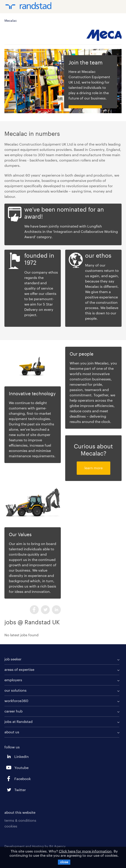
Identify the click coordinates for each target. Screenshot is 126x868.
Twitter (45, 610)
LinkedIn (56, 610)
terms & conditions (20, 820)
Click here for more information (85, 851)
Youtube (9, 768)
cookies (11, 826)
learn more (94, 468)
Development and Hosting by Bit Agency (35, 846)
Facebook (34, 610)
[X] (64, 862)
